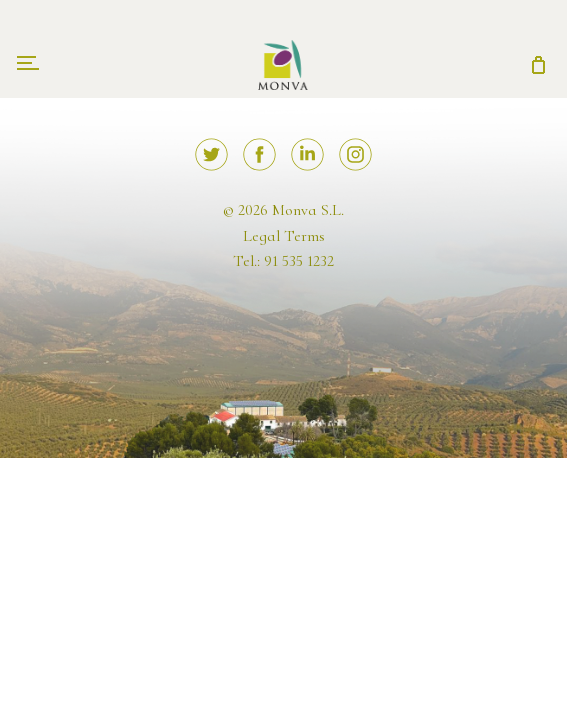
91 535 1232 (299, 261)
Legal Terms (284, 236)
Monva (283, 55)
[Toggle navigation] (28, 65)
